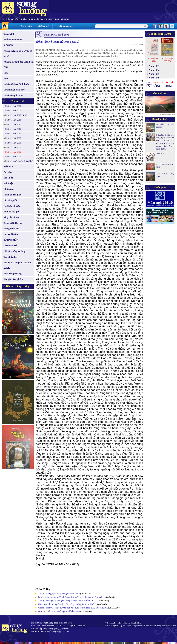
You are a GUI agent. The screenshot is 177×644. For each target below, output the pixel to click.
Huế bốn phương (12, 206)
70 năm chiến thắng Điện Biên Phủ (18, 64)
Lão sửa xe (160, 154)
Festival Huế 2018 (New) (16, 115)
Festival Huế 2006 (13, 143)
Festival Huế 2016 (13, 120)
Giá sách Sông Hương (14, 251)
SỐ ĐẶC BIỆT (11, 240)
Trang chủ (9, 34)
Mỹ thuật (8, 183)
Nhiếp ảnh (9, 189)
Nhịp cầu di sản (11, 217)
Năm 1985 (154, 74)
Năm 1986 (154, 78)
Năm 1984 (154, 70)
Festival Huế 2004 (13, 147)
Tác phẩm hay (11, 257)
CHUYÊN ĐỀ (10, 246)
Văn (6, 73)
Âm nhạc (8, 172)
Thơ (6, 78)
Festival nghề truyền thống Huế (19, 161)
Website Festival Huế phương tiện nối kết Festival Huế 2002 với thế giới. (73, 608)
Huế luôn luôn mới (13, 39)
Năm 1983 (154, 66)
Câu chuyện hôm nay (14, 90)
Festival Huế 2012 (13, 129)
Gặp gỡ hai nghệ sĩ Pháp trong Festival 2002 (59, 594)
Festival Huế (18, 101)
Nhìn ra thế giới (12, 212)
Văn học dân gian (12, 195)
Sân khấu (8, 178)
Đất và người (10, 200)
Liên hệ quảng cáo (64, 26)
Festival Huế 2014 (13, 124)
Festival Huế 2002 (13, 152)
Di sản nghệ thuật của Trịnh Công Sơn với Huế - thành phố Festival (70, 597)
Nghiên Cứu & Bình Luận (16, 84)
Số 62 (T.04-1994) (153, 60)
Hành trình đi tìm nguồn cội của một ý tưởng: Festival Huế (66, 604)
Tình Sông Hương (13, 273)
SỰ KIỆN (8, 45)
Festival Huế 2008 (13, 138)
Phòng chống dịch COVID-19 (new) (18, 53)
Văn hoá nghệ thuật (13, 95)
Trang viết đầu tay (13, 223)
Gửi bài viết (44, 26)
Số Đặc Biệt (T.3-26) (167, 60)
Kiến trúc (8, 166)
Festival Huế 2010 (13, 134)
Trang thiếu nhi (11, 229)
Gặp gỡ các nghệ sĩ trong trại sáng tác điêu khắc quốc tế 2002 (67, 601)
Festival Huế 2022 (13, 106)
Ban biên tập (26, 26)
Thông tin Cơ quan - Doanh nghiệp (17, 265)
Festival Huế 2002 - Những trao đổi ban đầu (59, 611)
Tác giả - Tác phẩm (13, 279)
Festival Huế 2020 (13, 111)
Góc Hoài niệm (11, 234)
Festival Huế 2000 (13, 157)
